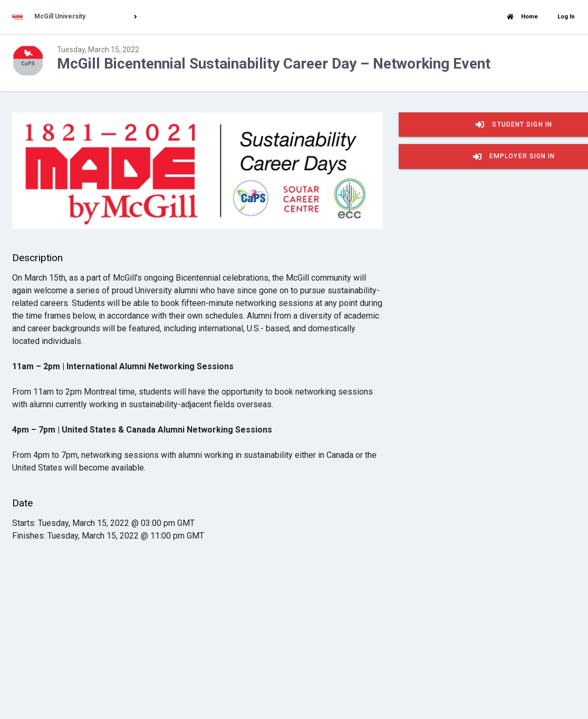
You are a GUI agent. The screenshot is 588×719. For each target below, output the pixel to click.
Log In (566, 16)
